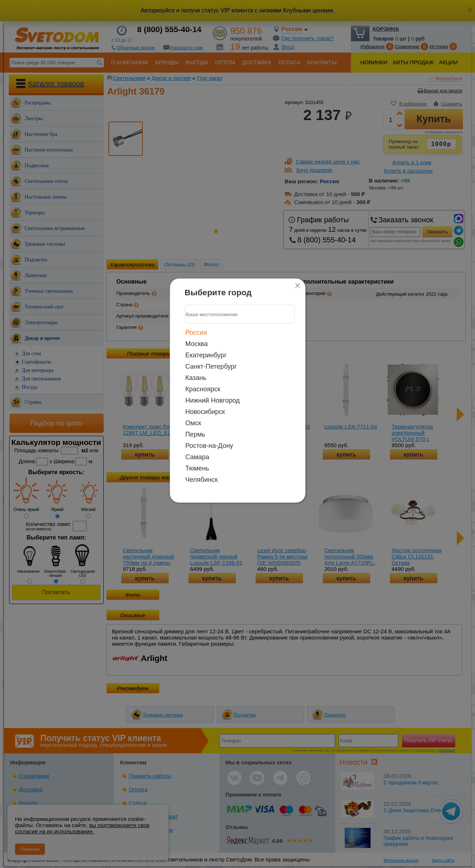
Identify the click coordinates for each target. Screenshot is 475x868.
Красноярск (203, 389)
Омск (193, 423)
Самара (198, 457)
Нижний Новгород (213, 400)
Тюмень (197, 468)
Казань (196, 378)
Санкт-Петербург (211, 366)
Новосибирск (205, 412)
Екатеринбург (206, 355)
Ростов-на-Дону (209, 446)
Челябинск (202, 480)
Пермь (196, 434)
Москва (197, 344)
